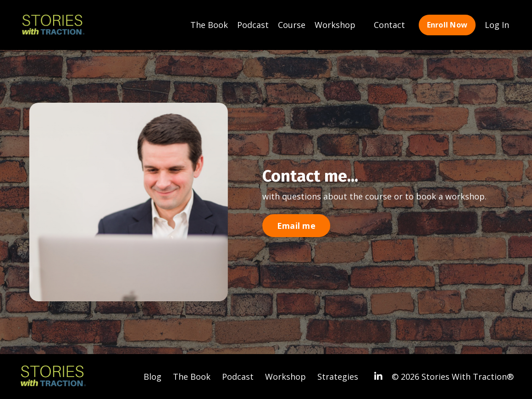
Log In (497, 25)
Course (292, 25)
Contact (389, 25)
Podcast (253, 25)
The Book (209, 25)
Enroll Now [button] (447, 25)
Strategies (338, 377)
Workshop (335, 25)
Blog (152, 377)
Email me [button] (296, 226)
